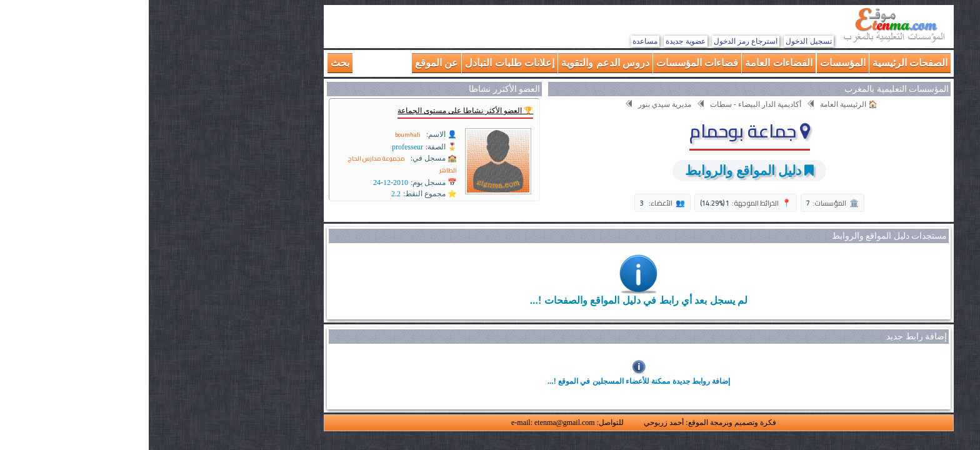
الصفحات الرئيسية (761, 63)
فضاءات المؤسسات (548, 63)
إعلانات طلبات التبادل (361, 63)
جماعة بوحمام (601, 131)
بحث (191, 63)
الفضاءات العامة (630, 63)
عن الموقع (288, 63)
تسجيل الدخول (660, 41)
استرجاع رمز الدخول (597, 41)
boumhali (259, 135)
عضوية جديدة (537, 41)
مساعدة (496, 41)
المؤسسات (694, 63)
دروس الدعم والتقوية (457, 63)
